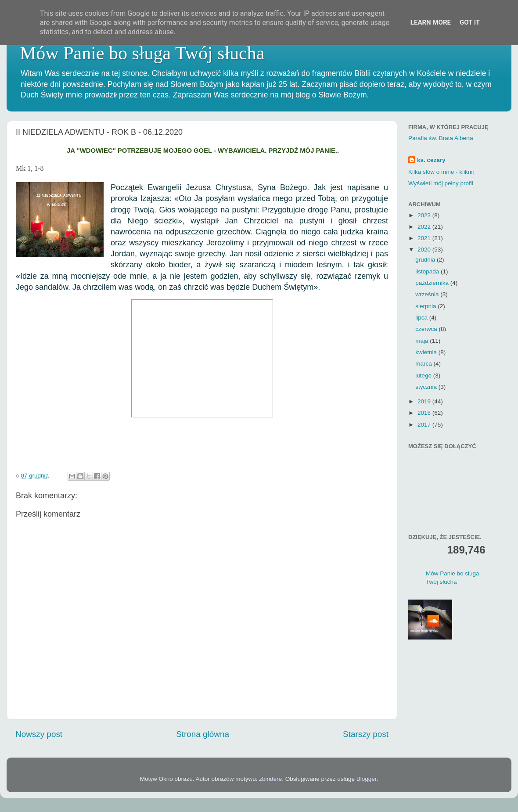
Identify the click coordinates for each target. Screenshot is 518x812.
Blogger (367, 779)
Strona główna (203, 734)
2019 (425, 401)
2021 (425, 238)
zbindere (270, 779)
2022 (425, 227)
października (433, 283)
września (428, 294)
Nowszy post (39, 734)
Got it (470, 22)
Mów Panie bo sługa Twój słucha (142, 53)
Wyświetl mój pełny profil (441, 183)
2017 (425, 425)
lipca (422, 318)
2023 (425, 215)
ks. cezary (431, 160)
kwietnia (427, 352)
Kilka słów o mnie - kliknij (441, 172)
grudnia (426, 260)
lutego (424, 375)
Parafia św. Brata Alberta (441, 138)
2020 (425, 250)
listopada (428, 271)
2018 (425, 413)
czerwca (427, 329)
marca (424, 364)
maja (423, 341)
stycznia (427, 387)
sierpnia (426, 306)
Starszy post (366, 734)
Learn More (431, 22)
